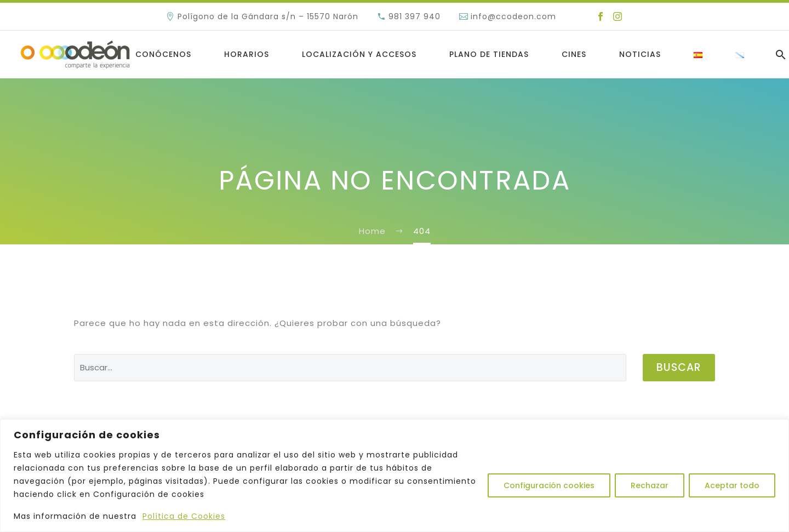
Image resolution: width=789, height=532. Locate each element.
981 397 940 (414, 16)
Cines (574, 54)
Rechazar (650, 485)
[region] (395, 476)
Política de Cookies (184, 516)
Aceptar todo (732, 485)
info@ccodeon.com (513, 16)
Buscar (679, 367)
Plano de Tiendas (489, 54)
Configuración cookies (549, 485)
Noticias (640, 54)
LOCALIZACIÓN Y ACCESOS (359, 54)
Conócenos (163, 54)
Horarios (247, 54)
